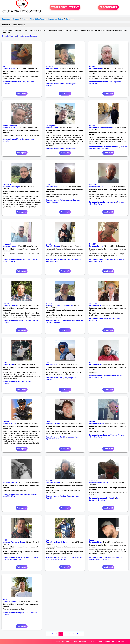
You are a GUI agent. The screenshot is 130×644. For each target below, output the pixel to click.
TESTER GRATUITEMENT (65, 7)
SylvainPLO (7, 185)
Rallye (5, 362)
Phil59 (5, 540)
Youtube (108, 642)
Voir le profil (22, 94)
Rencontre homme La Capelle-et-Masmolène (62, 320)
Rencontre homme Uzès (98, 319)
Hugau (5, 599)
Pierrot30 (6, 303)
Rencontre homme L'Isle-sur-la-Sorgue (17, 557)
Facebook (83, 642)
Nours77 (49, 303)
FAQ (113, 642)
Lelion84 (6, 422)
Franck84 (93, 244)
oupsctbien (93, 481)
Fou (4, 66)
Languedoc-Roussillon (54, 322)
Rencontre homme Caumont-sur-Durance (104, 147)
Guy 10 (48, 185)
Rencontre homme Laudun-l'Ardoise (102, 498)
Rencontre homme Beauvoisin (13, 320)
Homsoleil (50, 66)
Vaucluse (123, 147)
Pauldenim (93, 66)
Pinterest (100, 642)
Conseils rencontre (62, 642)
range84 (92, 126)
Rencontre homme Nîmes (12, 82)
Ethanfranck (7, 244)
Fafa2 (91, 362)
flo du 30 (49, 481)
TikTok (75, 642)
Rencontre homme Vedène (56, 200)
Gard (24, 82)
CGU (118, 642)
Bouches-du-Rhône (115, 557)
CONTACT (125, 642)
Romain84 (93, 185)
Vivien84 (49, 244)
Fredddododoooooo (10, 126)
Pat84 (48, 422)
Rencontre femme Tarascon (27, 36)
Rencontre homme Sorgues (99, 202)
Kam (48, 540)
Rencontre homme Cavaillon (56, 437)
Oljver (48, 362)
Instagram (91, 642)
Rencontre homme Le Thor (99, 376)
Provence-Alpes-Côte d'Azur (99, 149)
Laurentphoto (51, 126)
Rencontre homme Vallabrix (56, 496)
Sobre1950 (93, 303)
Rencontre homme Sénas (98, 557)
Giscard (92, 422)
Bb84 (4, 481)
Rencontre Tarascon (9, 36)
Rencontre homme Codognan (13, 613)
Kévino (92, 540)
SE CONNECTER (108, 7)
